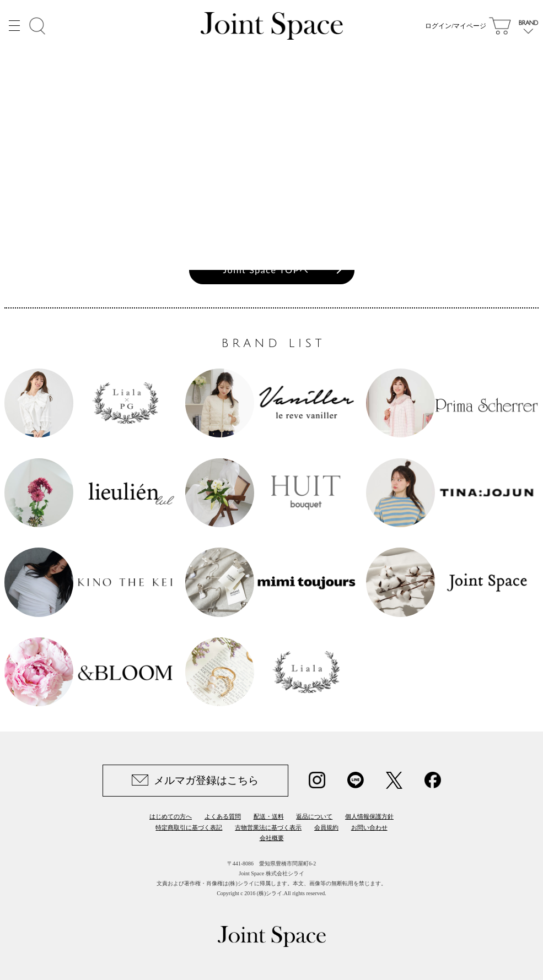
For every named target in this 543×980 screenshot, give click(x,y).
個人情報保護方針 (369, 816)
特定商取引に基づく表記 (189, 827)
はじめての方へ (171, 816)
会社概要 (272, 838)
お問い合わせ (369, 827)
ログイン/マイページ (456, 28)
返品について (314, 816)
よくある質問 (223, 816)
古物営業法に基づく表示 (268, 827)
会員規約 (326, 827)
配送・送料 (269, 816)
